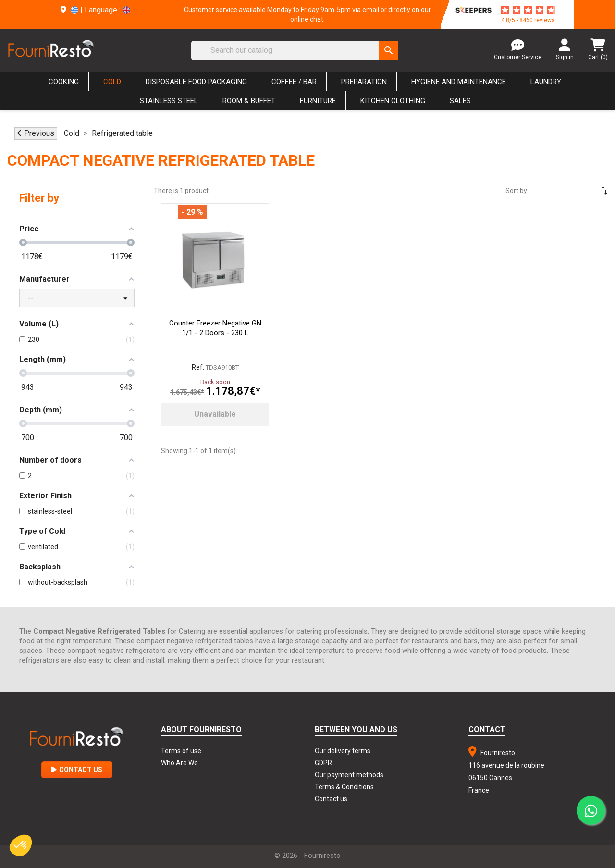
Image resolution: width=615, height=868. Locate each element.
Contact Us (77, 770)
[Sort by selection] (577, 191)
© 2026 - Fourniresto (307, 856)
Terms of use (181, 751)
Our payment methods (349, 775)
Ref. (198, 367)
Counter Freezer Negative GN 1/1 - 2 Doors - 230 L (215, 328)
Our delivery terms (343, 751)
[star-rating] (528, 10)
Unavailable (215, 414)
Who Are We (179, 763)
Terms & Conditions (344, 787)
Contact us (331, 799)
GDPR (323, 763)
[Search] (295, 50)
